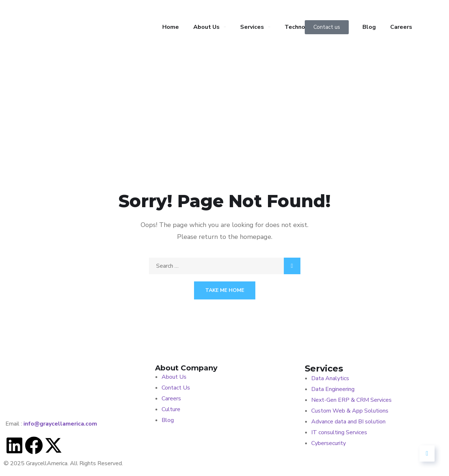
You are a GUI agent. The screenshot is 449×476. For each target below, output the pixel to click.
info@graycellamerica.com (60, 424)
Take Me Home (225, 290)
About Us (206, 27)
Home (171, 27)
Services (252, 27)
